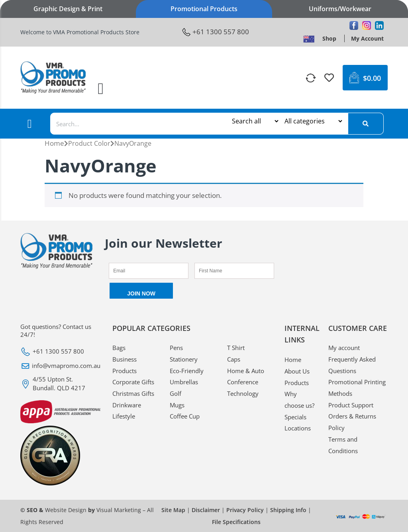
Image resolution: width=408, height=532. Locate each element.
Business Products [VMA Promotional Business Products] (125, 365)
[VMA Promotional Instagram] (367, 25)
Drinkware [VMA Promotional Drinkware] (127, 405)
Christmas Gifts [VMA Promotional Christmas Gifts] (133, 393)
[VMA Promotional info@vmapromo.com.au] (60, 366)
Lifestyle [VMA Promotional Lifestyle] (124, 416)
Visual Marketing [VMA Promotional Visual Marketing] (119, 510)
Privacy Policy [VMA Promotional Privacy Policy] (245, 510)
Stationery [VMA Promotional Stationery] (184, 359)
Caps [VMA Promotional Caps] (234, 359)
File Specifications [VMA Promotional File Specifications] (236, 522)
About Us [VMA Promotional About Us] (297, 371)
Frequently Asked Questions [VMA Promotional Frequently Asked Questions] (352, 365)
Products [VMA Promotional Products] (297, 383)
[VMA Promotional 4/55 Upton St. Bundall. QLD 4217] (60, 384)
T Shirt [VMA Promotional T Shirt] (236, 348)
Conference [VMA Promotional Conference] (243, 382)
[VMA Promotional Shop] (329, 38)
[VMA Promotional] (311, 78)
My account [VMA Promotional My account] (344, 348)
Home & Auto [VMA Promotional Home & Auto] (246, 371)
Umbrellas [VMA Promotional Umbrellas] (184, 382)
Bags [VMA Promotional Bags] (119, 348)
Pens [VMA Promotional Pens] (176, 348)
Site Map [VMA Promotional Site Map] (173, 510)
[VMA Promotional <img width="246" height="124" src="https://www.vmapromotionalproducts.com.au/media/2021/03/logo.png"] (53, 78)
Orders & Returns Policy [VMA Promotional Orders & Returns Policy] (352, 422)
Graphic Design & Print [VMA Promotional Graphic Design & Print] (68, 9)
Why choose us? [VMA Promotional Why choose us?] (299, 400)
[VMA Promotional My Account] (367, 38)
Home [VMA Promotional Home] (54, 143)
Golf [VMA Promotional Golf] (176, 393)
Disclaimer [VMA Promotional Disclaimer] (206, 510)
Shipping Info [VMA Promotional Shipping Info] (288, 510)
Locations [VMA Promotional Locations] (298, 428)
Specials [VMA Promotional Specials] (295, 417)
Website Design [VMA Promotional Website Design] (66, 510)
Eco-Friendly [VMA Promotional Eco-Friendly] (187, 371)
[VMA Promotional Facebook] (354, 25)
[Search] (366, 124)
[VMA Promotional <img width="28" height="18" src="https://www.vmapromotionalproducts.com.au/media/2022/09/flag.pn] (309, 39)
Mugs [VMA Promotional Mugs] (177, 405)
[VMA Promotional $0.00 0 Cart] (365, 78)
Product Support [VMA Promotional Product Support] (351, 405)
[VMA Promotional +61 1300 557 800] (216, 32)
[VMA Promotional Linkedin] (379, 25)
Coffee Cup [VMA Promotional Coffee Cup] (185, 416)
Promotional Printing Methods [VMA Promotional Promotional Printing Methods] (357, 388)
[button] (101, 89)
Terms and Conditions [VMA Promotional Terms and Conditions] (343, 445)
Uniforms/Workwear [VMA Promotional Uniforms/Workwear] (340, 9)
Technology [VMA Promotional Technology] (243, 393)
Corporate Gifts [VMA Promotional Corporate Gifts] (133, 382)
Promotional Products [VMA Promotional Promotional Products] (204, 9)
